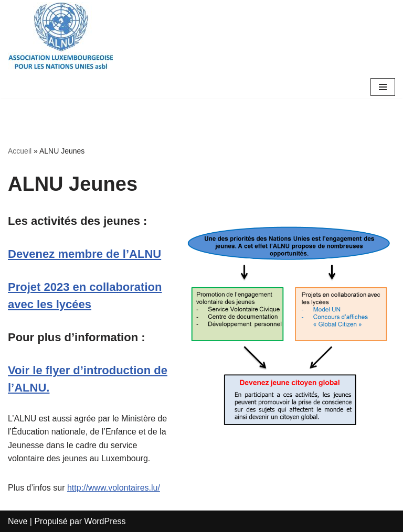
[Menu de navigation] (383, 87)
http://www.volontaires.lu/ (114, 488)
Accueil (20, 151)
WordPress (105, 521)
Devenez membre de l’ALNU (84, 254)
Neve (18, 521)
